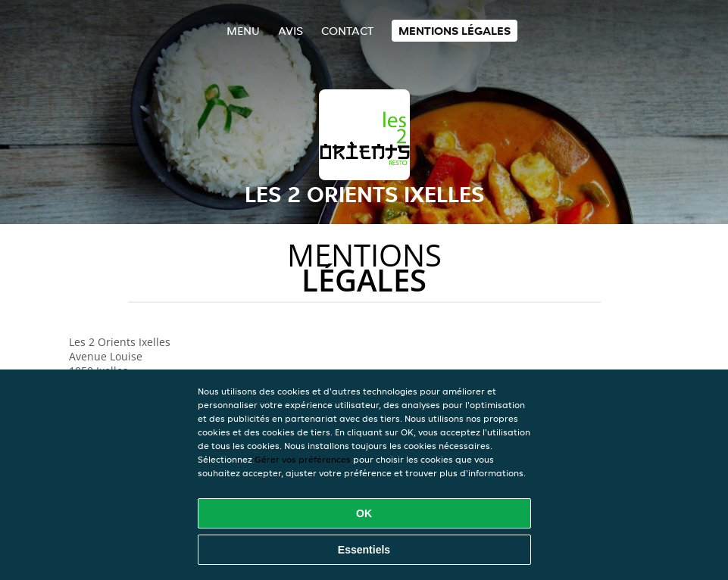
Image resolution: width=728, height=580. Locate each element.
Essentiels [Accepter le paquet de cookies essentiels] (364, 550)
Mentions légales (455, 31)
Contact (347, 31)
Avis (291, 31)
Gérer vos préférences (303, 459)
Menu (243, 31)
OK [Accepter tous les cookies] (364, 513)
